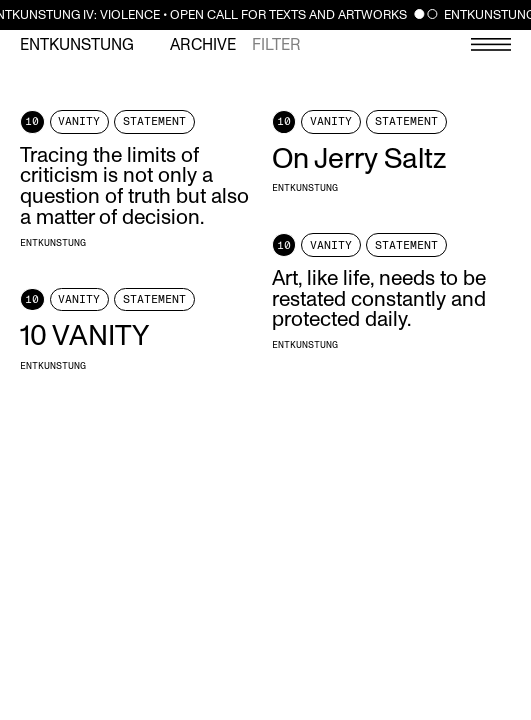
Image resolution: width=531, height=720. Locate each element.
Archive (203, 45)
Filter (276, 45)
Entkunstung (77, 45)
